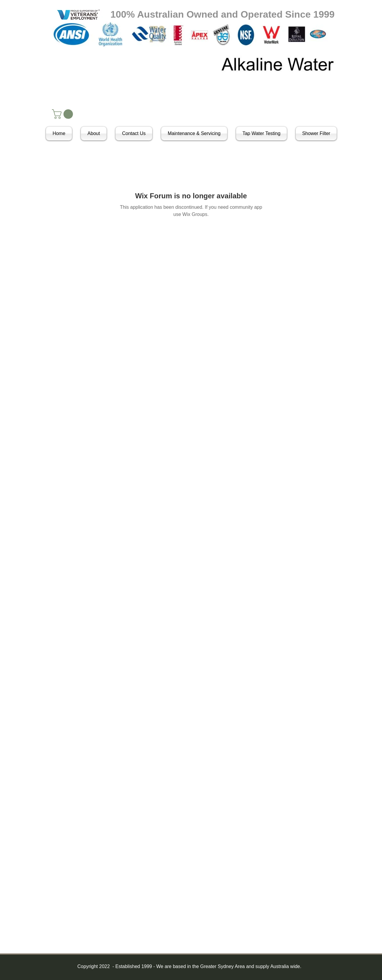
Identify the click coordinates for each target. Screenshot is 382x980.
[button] (64, 114)
